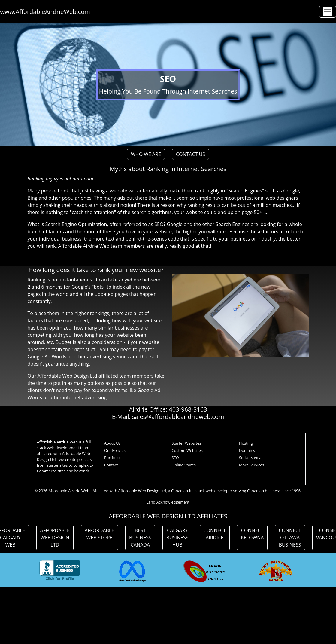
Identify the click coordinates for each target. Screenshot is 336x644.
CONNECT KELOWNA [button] (252, 534)
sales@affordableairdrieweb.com (178, 417)
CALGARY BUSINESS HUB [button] (177, 538)
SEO (175, 458)
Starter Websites (186, 443)
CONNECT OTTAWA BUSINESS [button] (290, 538)
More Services (251, 465)
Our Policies (115, 450)
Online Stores (184, 465)
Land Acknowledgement (168, 502)
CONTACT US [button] (191, 154)
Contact (111, 465)
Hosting (246, 443)
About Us (112, 443)
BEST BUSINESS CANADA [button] (140, 538)
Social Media (250, 458)
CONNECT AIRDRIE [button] (215, 534)
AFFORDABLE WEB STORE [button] (99, 534)
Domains (247, 450)
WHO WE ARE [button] (146, 154)
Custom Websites (187, 450)
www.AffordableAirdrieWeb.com (45, 12)
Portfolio (112, 458)
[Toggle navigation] (328, 12)
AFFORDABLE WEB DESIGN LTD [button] (55, 538)
